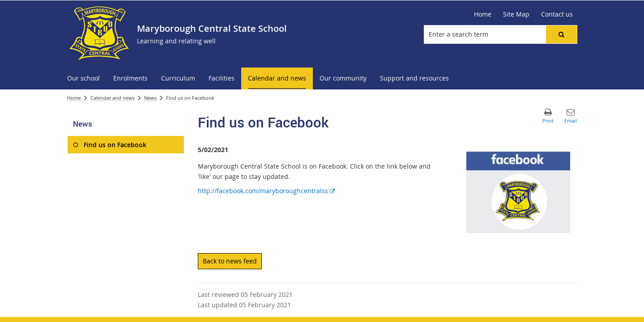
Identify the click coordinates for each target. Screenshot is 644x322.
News (150, 98)
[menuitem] (83, 78)
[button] (561, 34)
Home (74, 98)
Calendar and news (113, 98)
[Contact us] (557, 14)
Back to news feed (230, 261)
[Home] (483, 14)
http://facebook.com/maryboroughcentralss (266, 191)
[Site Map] (516, 14)
